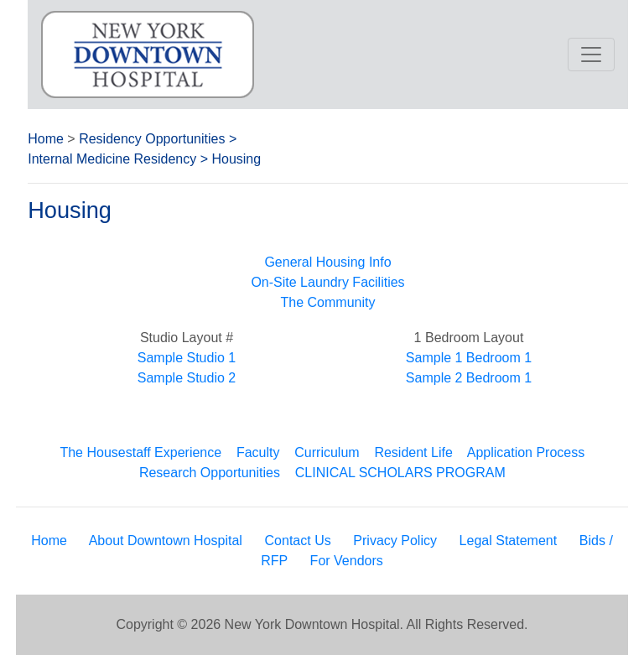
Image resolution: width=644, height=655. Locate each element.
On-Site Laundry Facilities (327, 282)
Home (46, 139)
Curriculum (327, 452)
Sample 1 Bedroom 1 (469, 358)
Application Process (526, 452)
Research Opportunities (210, 473)
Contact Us (298, 541)
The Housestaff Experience (140, 452)
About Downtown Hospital (166, 541)
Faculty (258, 452)
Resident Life (413, 452)
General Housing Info (327, 262)
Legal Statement (509, 541)
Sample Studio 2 (187, 378)
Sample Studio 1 (187, 358)
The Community (328, 302)
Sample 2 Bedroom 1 (469, 378)
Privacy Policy (395, 541)
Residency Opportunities (152, 139)
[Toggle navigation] (591, 55)
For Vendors (347, 561)
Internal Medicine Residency (112, 159)
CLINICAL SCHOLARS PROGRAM (400, 473)
